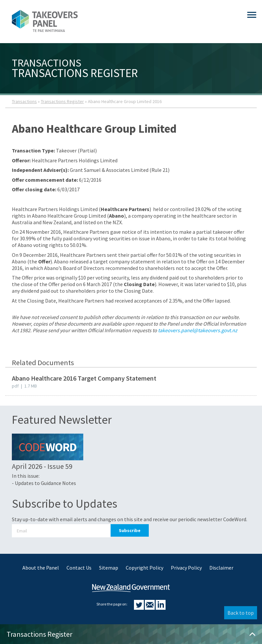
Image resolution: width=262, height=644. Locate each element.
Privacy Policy (186, 568)
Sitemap (109, 568)
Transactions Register (62, 101)
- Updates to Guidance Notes (44, 483)
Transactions (24, 101)
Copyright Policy (144, 568)
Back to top (241, 613)
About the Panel (41, 568)
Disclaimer (221, 568)
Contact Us (79, 568)
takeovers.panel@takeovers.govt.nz (198, 330)
